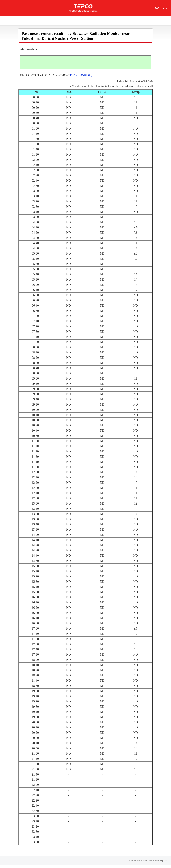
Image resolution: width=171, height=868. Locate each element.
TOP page (160, 8)
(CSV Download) (81, 77)
